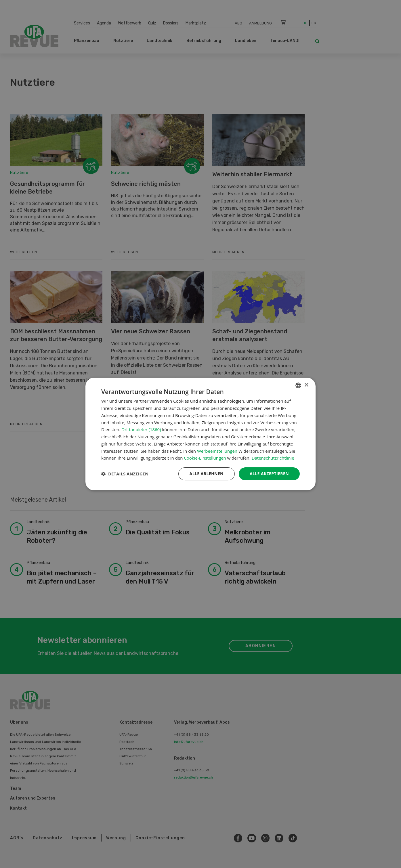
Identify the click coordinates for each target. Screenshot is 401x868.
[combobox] (298, 385)
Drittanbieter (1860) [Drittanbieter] (141, 429)
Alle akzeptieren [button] (269, 474)
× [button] (306, 385)
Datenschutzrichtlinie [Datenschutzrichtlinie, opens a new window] (273, 458)
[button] (125, 474)
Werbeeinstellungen (217, 451)
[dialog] (200, 434)
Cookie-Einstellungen (205, 458)
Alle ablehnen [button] (207, 474)
